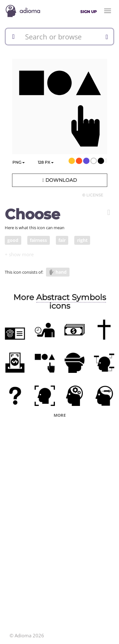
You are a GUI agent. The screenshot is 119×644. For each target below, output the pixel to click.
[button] (109, 212)
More (60, 415)
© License (93, 195)
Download (59, 180)
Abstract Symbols (71, 297)
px (46, 162)
